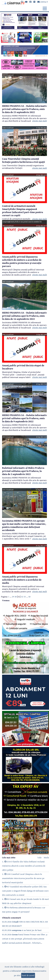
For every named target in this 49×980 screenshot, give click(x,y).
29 (13, 597)
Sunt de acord (28, 975)
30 (16, 597)
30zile (46, 857)
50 (29, 597)
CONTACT (43, 2)
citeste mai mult (40, 121)
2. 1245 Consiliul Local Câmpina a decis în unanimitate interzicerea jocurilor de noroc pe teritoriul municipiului (23, 878)
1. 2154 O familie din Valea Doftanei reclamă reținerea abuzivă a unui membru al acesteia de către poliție (24, 866)
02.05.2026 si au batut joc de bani (22, 930)
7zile (39, 857)
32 (22, 597)
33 (25, 597)
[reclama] (24, 29)
